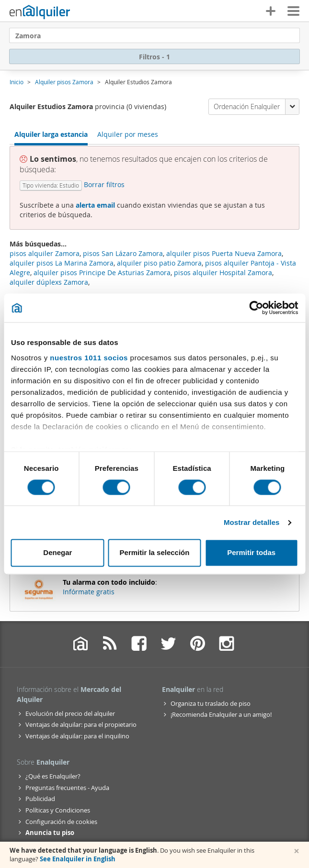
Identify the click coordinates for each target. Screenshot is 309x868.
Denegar (57, 553)
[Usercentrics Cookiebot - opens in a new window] (256, 308)
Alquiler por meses (128, 134)
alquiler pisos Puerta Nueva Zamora (224, 253)
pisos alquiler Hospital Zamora (223, 273)
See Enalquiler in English (78, 859)
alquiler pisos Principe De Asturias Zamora (102, 273)
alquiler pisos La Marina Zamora (62, 263)
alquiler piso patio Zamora (159, 263)
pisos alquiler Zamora (45, 253)
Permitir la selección (155, 553)
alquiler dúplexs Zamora (49, 282)
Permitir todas (251, 553)
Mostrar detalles (252, 522)
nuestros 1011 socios (89, 358)
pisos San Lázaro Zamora (123, 253)
